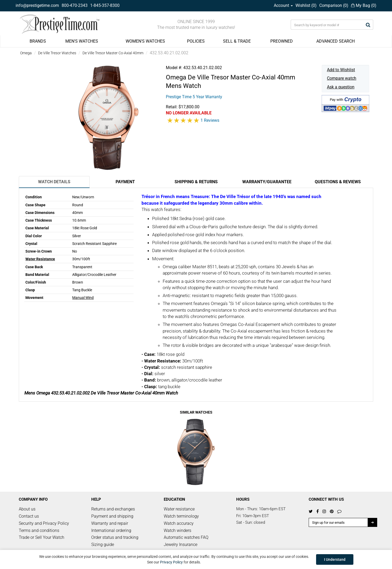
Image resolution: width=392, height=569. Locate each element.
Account (283, 5)
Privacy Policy (171, 562)
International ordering (111, 530)
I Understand (335, 559)
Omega (26, 53)
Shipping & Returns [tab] (196, 182)
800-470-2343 (75, 5)
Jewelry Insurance (181, 545)
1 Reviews (210, 120)
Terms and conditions (39, 530)
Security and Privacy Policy (44, 523)
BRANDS (38, 41)
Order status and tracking (115, 537)
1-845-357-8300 (105, 5)
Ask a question (341, 87)
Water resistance (179, 509)
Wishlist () (306, 5)
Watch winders (177, 530)
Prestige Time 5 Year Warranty (194, 97)
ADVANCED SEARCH (336, 41)
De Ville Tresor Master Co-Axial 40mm (113, 53)
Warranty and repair (110, 523)
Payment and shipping (112, 516)
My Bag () (364, 5)
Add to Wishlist (341, 70)
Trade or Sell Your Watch (42, 537)
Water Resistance (40, 259)
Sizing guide (103, 545)
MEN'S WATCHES (82, 41)
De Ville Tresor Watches (57, 53)
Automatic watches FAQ (186, 537)
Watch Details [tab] (54, 182)
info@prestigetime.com (37, 5)
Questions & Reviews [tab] (338, 182)
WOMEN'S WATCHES (145, 41)
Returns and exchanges (113, 509)
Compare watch (342, 78)
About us (27, 509)
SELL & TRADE (237, 41)
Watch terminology (181, 516)
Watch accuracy (179, 523)
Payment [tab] (125, 182)
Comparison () (334, 5)
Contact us (29, 516)
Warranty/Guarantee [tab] (267, 182)
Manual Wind (83, 298)
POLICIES (196, 41)
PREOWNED (282, 41)
